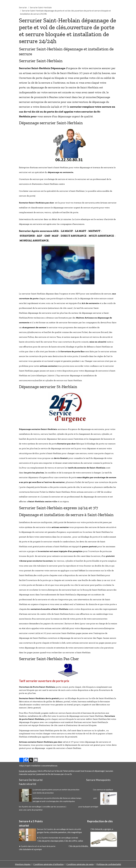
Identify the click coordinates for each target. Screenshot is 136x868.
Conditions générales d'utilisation (48, 864)
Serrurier (23, 7)
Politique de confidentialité (109, 864)
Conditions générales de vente (80, 864)
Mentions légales (23, 864)
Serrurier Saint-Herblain (41, 7)
